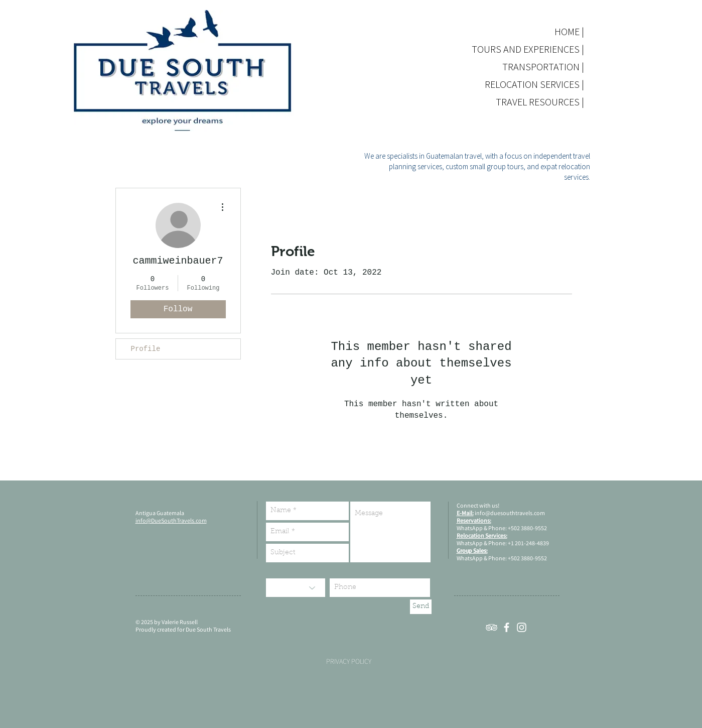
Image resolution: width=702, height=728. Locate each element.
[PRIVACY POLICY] (349, 662)
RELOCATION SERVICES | (552, 84)
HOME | (569, 31)
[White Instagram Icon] (522, 627)
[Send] (421, 607)
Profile (146, 349)
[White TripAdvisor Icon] (492, 627)
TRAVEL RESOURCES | (552, 102)
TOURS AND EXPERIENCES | (552, 49)
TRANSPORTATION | (552, 67)
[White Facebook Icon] (507, 627)
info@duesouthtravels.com (510, 513)
